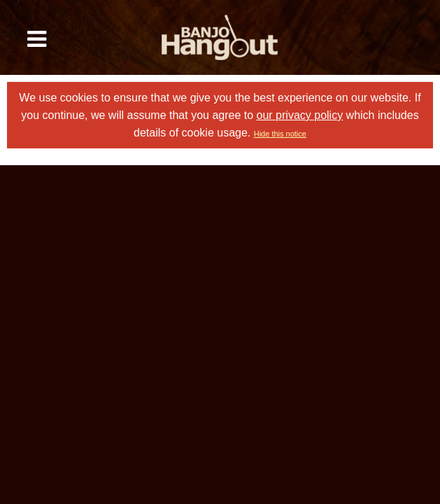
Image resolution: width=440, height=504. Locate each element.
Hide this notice (280, 134)
